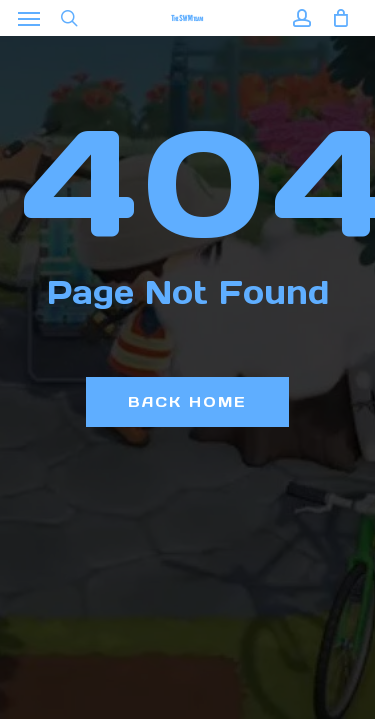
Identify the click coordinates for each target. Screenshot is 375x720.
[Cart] (335, 18)
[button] (29, 18)
